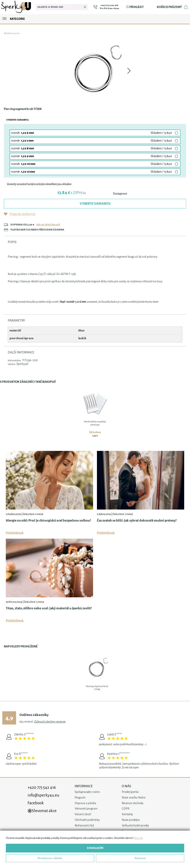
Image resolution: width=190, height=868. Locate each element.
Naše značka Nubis (134, 798)
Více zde (138, 838)
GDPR (126, 809)
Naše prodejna (131, 820)
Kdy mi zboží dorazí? (48, 225)
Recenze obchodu (133, 803)
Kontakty (127, 814)
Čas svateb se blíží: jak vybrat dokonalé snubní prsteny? (137, 521)
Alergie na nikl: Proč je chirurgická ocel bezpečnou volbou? (48, 521)
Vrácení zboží (83, 814)
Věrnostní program (86, 809)
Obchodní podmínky (87, 820)
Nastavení (140, 858)
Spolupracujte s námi (87, 792)
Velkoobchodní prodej (135, 825)
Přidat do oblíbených (23, 214)
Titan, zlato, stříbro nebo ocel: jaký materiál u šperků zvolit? (49, 608)
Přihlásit (135, 7)
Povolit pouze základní (50, 858)
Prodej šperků (130, 792)
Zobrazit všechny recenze (50, 722)
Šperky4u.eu (12, 33)
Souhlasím (95, 848)
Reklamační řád (84, 825)
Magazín (80, 798)
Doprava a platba (85, 803)
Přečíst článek (15, 533)
